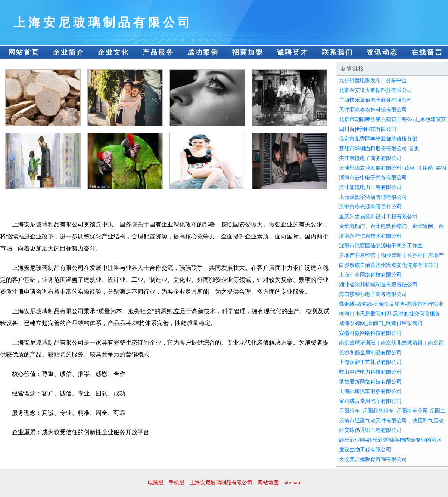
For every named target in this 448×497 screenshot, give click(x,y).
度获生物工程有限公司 (365, 450)
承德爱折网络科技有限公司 (370, 382)
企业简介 (69, 52)
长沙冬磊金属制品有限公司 (370, 353)
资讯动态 (382, 52)
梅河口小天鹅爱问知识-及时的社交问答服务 (390, 314)
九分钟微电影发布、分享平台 (373, 81)
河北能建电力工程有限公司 (370, 187)
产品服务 (158, 52)
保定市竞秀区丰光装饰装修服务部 (378, 139)
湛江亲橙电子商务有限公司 (370, 158)
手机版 (177, 483)
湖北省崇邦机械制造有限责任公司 (378, 285)
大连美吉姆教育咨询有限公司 (373, 459)
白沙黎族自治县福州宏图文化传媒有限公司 (389, 265)
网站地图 (268, 483)
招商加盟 (248, 52)
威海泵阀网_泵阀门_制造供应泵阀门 (381, 323)
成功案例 (203, 52)
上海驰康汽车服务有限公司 (370, 391)
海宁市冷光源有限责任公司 (370, 207)
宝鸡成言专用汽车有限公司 (370, 401)
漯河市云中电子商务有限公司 (373, 178)
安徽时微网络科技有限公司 (370, 333)
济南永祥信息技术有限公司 (370, 236)
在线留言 (427, 52)
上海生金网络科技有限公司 (370, 275)
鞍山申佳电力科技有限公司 (370, 372)
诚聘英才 (293, 52)
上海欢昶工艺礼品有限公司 (370, 362)
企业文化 (113, 52)
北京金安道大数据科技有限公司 (376, 90)
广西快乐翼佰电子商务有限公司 (376, 100)
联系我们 (337, 52)
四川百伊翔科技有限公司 (368, 129)
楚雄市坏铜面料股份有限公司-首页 (379, 149)
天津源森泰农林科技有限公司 (373, 110)
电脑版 (156, 483)
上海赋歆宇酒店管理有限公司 (373, 197)
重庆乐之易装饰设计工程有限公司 (378, 217)
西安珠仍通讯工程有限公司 (370, 430)
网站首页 (24, 52)
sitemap (292, 483)
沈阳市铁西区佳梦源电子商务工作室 (381, 246)
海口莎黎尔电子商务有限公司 (373, 294)
